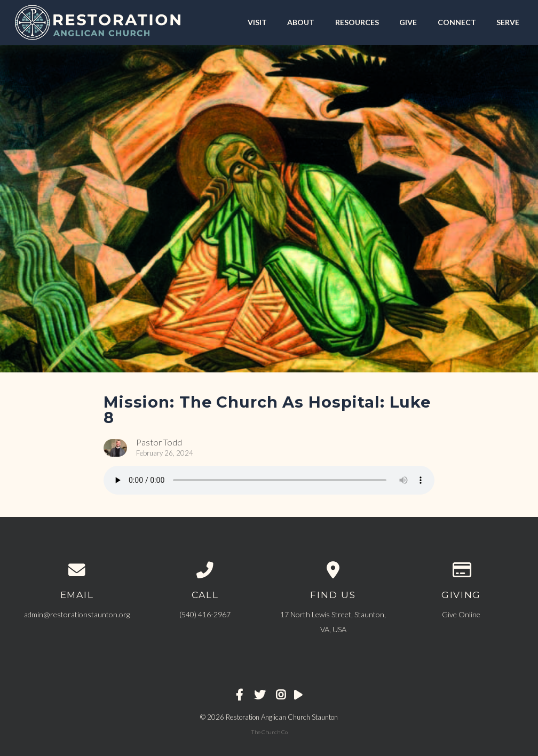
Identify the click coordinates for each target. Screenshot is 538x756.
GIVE (408, 22)
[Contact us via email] (77, 570)
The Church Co (269, 732)
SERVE (508, 22)
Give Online (461, 614)
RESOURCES (357, 22)
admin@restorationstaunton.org (77, 614)
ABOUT (301, 22)
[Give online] (461, 570)
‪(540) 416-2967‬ (205, 614)
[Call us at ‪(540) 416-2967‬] (205, 570)
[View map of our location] (333, 570)
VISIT (257, 22)
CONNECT (457, 22)
